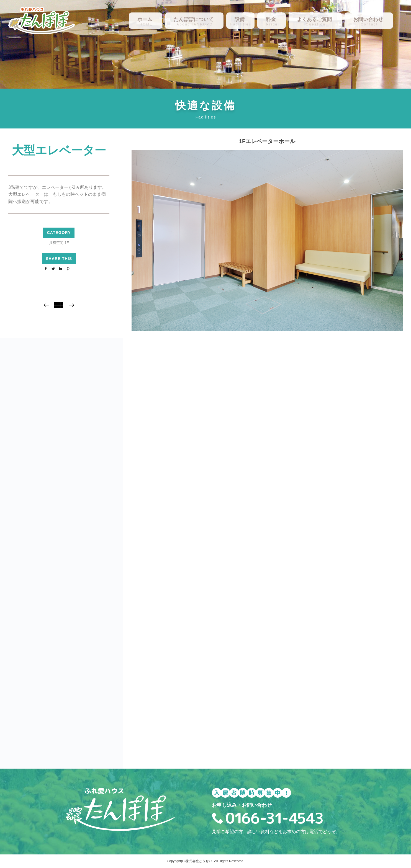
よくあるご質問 (314, 19)
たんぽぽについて (194, 19)
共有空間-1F (59, 243)
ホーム (145, 19)
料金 (271, 19)
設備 (240, 19)
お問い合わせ (368, 19)
